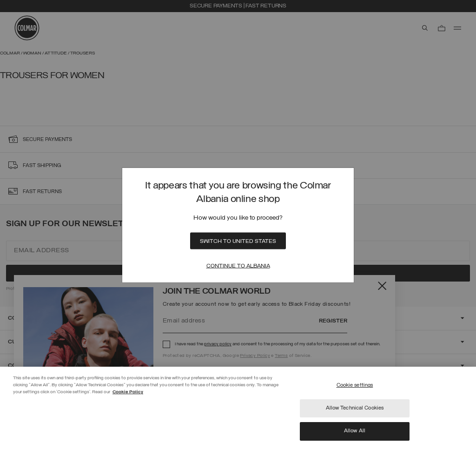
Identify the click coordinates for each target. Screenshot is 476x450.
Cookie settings (355, 385)
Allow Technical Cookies (355, 408)
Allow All (355, 431)
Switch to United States (238, 242)
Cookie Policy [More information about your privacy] (128, 392)
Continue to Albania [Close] (238, 266)
